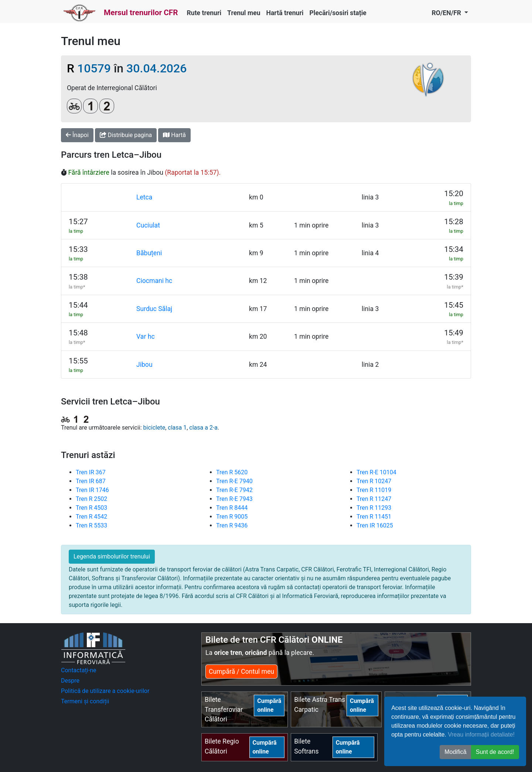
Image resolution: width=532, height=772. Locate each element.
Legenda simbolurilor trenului (112, 556)
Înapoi (77, 135)
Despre (70, 681)
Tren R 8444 (232, 508)
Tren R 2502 (91, 499)
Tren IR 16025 (375, 525)
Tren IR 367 (91, 472)
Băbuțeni (149, 253)
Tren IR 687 (91, 481)
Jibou (144, 365)
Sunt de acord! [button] (495, 752)
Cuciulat (148, 225)
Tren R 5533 (91, 525)
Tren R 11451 (374, 517)
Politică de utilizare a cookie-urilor (105, 691)
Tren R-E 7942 (234, 490)
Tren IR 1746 (92, 490)
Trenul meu (244, 13)
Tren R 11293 (374, 508)
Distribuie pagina (126, 135)
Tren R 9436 (232, 525)
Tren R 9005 (232, 517)
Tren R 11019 (374, 490)
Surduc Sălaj (154, 309)
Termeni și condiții (85, 701)
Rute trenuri (204, 13)
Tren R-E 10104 (376, 472)
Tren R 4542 (91, 517)
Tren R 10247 (374, 481)
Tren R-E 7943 (234, 499)
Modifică (456, 752)
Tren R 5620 (232, 472)
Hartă (174, 135)
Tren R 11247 (374, 499)
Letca (144, 197)
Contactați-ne (79, 670)
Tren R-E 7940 (234, 481)
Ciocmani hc (154, 281)
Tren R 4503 (91, 508)
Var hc (146, 337)
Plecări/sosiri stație (338, 13)
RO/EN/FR (447, 13)
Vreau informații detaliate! (481, 735)
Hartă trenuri (285, 13)
